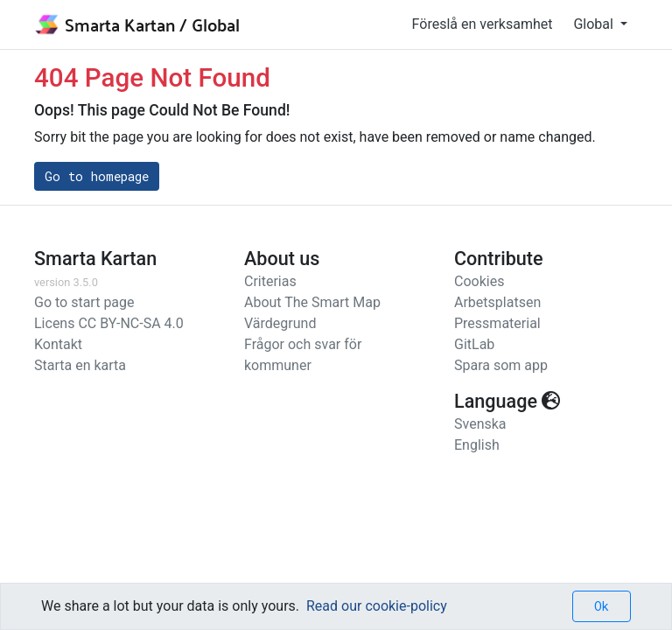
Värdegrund (280, 323)
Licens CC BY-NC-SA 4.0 (109, 323)
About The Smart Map (312, 302)
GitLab (474, 344)
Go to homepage (97, 176)
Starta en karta (80, 365)
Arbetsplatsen (497, 302)
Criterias (270, 281)
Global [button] (595, 24)
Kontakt (58, 344)
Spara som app (501, 365)
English (477, 445)
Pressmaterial (497, 323)
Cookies (479, 281)
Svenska (480, 424)
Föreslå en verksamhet (483, 24)
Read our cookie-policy (377, 606)
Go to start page (84, 302)
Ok (602, 606)
